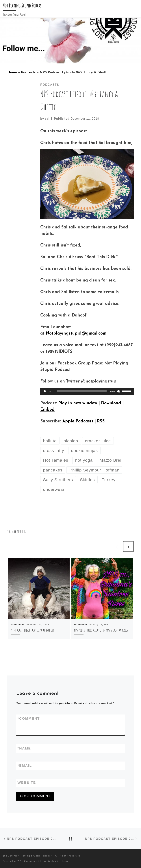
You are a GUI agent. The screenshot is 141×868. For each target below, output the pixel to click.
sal (47, 119)
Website (27, 783)
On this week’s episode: (64, 131)
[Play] (45, 391)
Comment (29, 719)
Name (24, 748)
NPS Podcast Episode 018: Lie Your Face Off (33, 630)
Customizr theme (58, 861)
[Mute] (119, 391)
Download (111, 403)
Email (25, 766)
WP (19, 861)
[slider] (82, 391)
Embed (47, 410)
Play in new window (78, 403)
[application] (87, 391)
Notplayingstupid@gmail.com (76, 334)
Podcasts (28, 72)
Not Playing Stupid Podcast (33, 856)
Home (12, 72)
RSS (101, 421)
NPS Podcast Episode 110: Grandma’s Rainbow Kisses (101, 630)
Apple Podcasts (78, 421)
